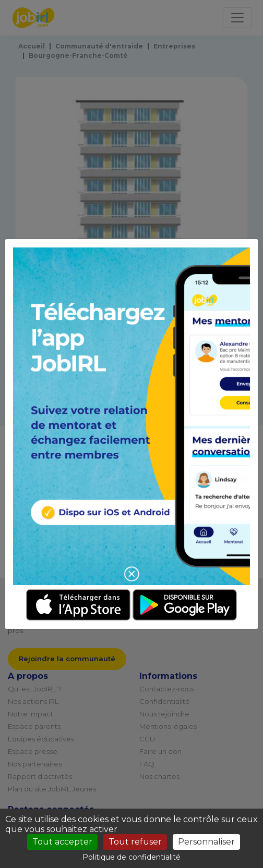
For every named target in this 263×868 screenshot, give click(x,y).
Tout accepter (62, 842)
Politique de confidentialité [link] (131, 857)
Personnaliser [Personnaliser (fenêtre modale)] (206, 842)
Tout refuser (135, 842)
